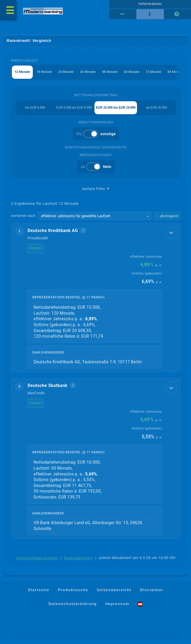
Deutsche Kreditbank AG (53, 234)
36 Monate (92, 75)
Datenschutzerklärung (72, 607)
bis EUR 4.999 (34, 110)
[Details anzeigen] (171, 237)
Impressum (117, 607)
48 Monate (115, 75)
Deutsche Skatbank (48, 389)
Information (150, 5)
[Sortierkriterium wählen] (95, 219)
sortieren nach (24, 219)
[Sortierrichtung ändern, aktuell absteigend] (167, 219)
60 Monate (138, 75)
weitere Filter (96, 192)
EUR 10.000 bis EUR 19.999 (117, 110)
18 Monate (46, 75)
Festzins (36, 252)
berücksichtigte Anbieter (37, 562)
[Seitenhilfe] (177, 16)
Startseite (39, 593)
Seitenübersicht (114, 593)
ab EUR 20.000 (158, 110)
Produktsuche (73, 593)
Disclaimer (152, 593)
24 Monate (69, 75)
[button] (96, 301)
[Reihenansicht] (123, 16)
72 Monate (161, 75)
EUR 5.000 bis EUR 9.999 (73, 110)
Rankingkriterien (79, 562)
